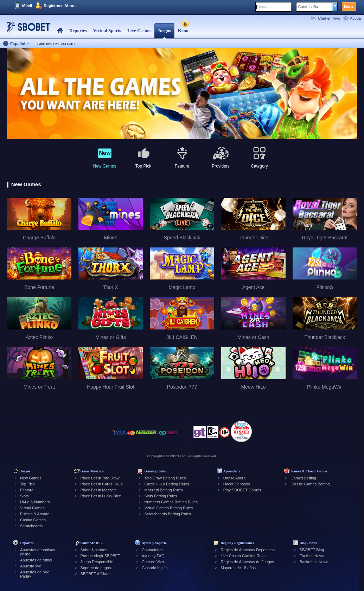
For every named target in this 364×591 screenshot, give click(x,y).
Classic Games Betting (310, 484)
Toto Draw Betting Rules (165, 478)
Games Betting (303, 478)
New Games (31, 478)
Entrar (349, 6)
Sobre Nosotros (94, 550)
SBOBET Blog (312, 550)
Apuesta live (31, 566)
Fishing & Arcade (35, 514)
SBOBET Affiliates (96, 574)
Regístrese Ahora (60, 6)
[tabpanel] (182, 94)
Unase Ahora (235, 478)
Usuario (264, 7)
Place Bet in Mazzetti (99, 490)
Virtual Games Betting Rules (168, 508)
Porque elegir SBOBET (100, 556)
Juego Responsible (97, 562)
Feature (27, 490)
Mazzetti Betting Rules (163, 490)
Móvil (27, 6)
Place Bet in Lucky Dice (101, 496)
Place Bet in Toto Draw (100, 478)
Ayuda (355, 18)
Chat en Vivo (329, 18)
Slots (24, 496)
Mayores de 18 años (238, 568)
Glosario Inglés (155, 568)
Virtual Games (32, 508)
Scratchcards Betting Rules (168, 514)
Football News (312, 556)
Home (60, 31)
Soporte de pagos (96, 568)
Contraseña (308, 7)
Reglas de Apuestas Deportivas (247, 550)
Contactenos (153, 550)
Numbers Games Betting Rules (171, 502)
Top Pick (27, 484)
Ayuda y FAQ (153, 556)
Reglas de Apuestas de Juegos (247, 562)
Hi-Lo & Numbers (35, 502)
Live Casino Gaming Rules (243, 556)
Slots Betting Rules (161, 496)
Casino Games (33, 520)
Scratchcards (31, 526)
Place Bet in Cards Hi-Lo (102, 484)
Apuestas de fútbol (36, 560)
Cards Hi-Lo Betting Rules (167, 484)
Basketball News (314, 562)
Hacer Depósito (237, 484)
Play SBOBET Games (242, 490)
